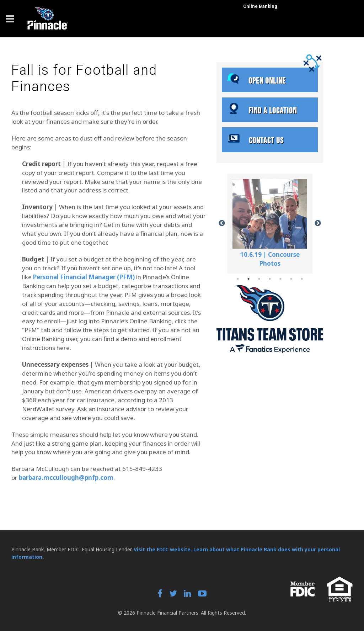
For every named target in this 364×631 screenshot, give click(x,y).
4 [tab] (270, 279)
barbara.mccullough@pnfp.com (66, 478)
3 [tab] (259, 279)
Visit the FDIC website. (163, 549)
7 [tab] (302, 279)
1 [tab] (238, 279)
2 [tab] (248, 279)
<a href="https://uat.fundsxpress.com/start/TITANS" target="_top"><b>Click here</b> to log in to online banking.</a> (304, 34)
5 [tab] (280, 279)
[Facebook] (160, 594)
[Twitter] (173, 594)
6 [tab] (291, 279)
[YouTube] (202, 594)
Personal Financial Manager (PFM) (84, 277)
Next (318, 223)
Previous (222, 223)
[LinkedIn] (188, 594)
